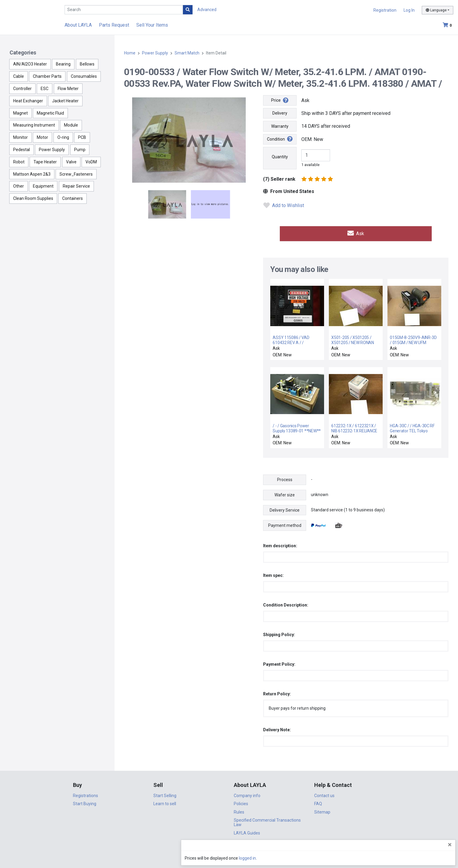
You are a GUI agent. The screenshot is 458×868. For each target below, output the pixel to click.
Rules (239, 811)
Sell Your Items (152, 25)
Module (71, 125)
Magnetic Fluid (50, 113)
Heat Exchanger (28, 101)
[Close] (450, 845)
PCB (82, 137)
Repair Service (76, 186)
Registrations (86, 794)
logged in (417, 858)
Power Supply (52, 150)
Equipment (43, 186)
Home (130, 53)
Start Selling (165, 794)
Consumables (84, 76)
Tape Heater (45, 162)
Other (19, 186)
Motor (42, 137)
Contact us (324, 794)
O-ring (63, 137)
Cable (19, 76)
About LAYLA (78, 25)
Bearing (63, 64)
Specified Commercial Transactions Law (267, 821)
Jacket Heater (65, 101)
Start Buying (85, 802)
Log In (409, 10)
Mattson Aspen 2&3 (32, 174)
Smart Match (187, 53)
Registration (385, 10)
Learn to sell (165, 802)
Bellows (87, 64)
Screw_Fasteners (76, 174)
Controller (22, 89)
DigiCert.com (229, 849)
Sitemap (322, 811)
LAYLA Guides (247, 831)
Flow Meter (68, 89)
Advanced (207, 10)
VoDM (91, 162)
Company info (247, 794)
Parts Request (114, 25)
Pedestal (22, 150)
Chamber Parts (47, 76)
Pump (80, 150)
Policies (241, 802)
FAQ (318, 802)
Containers (72, 198)
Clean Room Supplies (33, 198)
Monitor (20, 137)
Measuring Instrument (34, 125)
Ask (356, 233)
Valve (71, 162)
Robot (19, 162)
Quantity (280, 157)
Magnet (20, 113)
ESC (45, 89)
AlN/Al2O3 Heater (30, 64)
